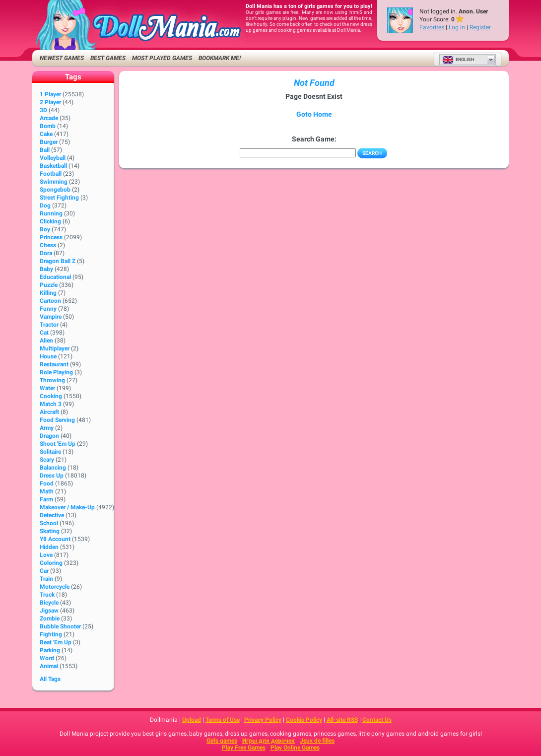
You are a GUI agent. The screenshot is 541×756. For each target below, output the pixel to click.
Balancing (53, 468)
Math (47, 491)
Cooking (51, 396)
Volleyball (53, 158)
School (49, 523)
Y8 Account (55, 539)
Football (51, 174)
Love (46, 555)
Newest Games (62, 58)
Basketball (53, 166)
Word (47, 658)
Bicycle (49, 603)
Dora (46, 253)
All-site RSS (342, 720)
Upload (192, 720)
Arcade (49, 118)
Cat (44, 333)
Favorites (432, 27)
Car (44, 571)
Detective (52, 515)
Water (47, 388)
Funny (48, 309)
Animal (49, 666)
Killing (48, 293)
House (48, 356)
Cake (46, 134)
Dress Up (52, 476)
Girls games (222, 741)
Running (51, 213)
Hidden (49, 547)
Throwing (52, 380)
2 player (50, 102)
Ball (45, 150)
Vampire (51, 317)
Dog (45, 206)
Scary (47, 460)
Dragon (49, 436)
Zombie (50, 619)
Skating (50, 531)
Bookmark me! (220, 58)
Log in (457, 27)
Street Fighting (59, 198)
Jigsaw (49, 611)
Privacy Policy (263, 720)
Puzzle (49, 285)
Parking (50, 650)
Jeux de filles (317, 741)
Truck (47, 595)
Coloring (51, 563)
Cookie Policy (304, 720)
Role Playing (56, 372)
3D (43, 110)
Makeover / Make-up (67, 507)
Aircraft (49, 412)
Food (47, 483)
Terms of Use (223, 720)
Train (46, 579)
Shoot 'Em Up (58, 444)
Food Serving (57, 420)
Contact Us (377, 720)
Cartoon (50, 301)
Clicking (50, 221)
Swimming (54, 182)
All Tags (50, 679)
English (458, 60)
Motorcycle (55, 587)
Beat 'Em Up (56, 642)
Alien (46, 341)
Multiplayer (55, 348)
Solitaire (50, 452)
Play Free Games (244, 748)
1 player (50, 94)
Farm (46, 499)
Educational (55, 277)
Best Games (108, 58)
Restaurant (54, 364)
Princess (51, 237)
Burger (49, 142)
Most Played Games (162, 58)
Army (47, 428)
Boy (45, 229)
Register (480, 27)
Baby (46, 269)
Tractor (49, 325)
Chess (48, 245)
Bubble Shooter (60, 626)
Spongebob (55, 190)
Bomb (48, 126)
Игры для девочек (269, 741)
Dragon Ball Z (58, 261)
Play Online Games (295, 748)
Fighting (51, 634)
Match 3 (51, 404)
